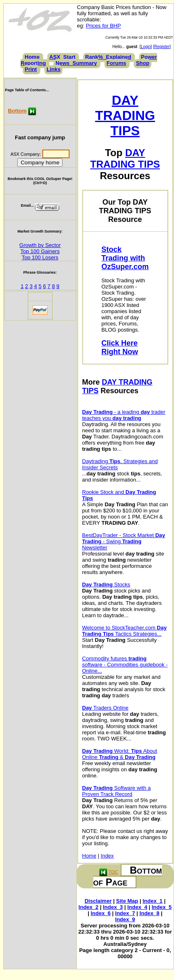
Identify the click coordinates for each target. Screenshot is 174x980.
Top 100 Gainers (40, 251)
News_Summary (76, 63)
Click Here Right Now (120, 347)
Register (162, 47)
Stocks (106, 585)
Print (31, 69)
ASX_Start (63, 57)
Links (53, 69)
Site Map (127, 901)
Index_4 (137, 907)
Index (107, 856)
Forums (116, 63)
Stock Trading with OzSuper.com (125, 258)
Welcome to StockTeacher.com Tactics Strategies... (125, 631)
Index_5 (162, 907)
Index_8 (149, 913)
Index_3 (113, 907)
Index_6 (101, 913)
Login (146, 47)
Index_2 (88, 907)
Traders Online (106, 708)
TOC (113, 872)
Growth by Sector (40, 245)
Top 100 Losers (40, 257)
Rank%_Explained (108, 57)
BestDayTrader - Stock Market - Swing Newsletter (124, 541)
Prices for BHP (103, 26)
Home (32, 57)
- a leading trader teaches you (124, 415)
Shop (143, 63)
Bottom (17, 111)
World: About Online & (120, 754)
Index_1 (153, 901)
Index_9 (125, 919)
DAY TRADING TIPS (125, 115)
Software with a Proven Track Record (117, 791)
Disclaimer (98, 901)
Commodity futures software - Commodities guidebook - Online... (125, 665)
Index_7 (125, 913)
